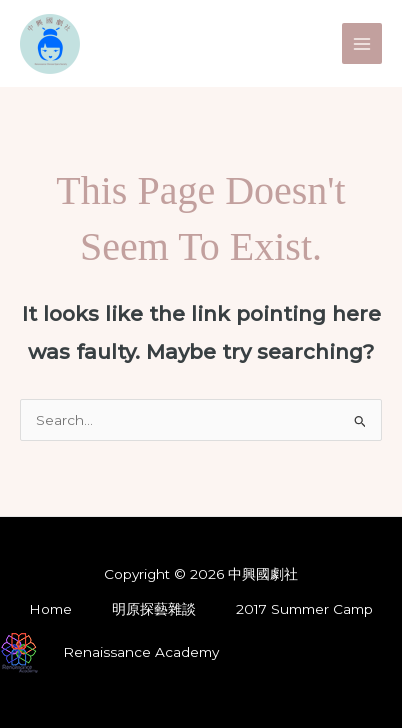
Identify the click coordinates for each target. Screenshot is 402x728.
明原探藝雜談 (154, 609)
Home (50, 609)
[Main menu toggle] (362, 43)
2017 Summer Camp (304, 609)
